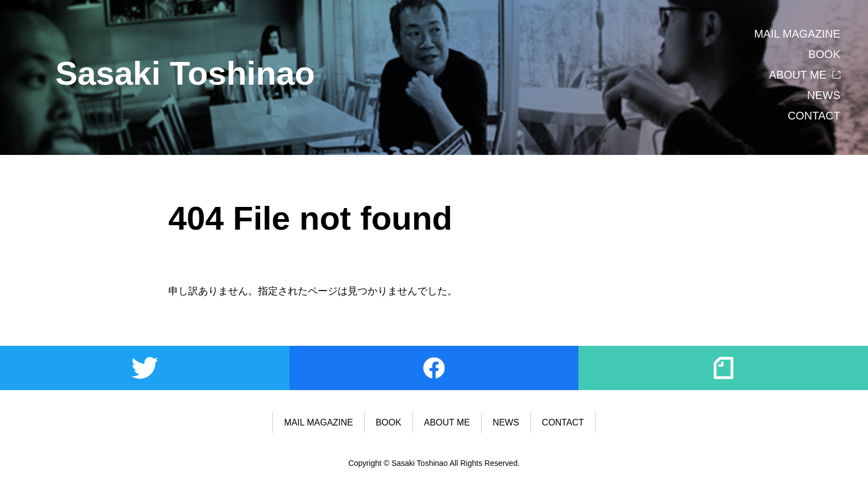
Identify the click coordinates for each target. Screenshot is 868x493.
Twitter (145, 368)
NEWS (824, 95)
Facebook (434, 368)
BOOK (824, 54)
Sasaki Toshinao (185, 73)
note (723, 368)
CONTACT (814, 116)
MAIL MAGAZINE (797, 34)
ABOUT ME (798, 75)
